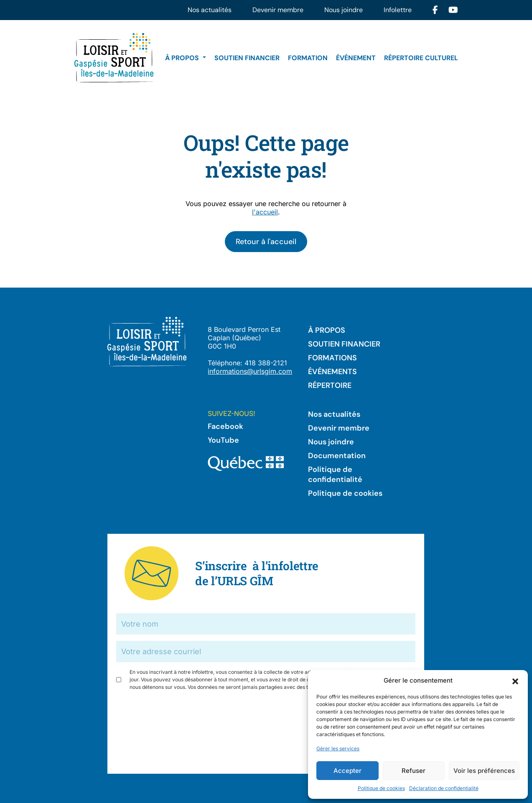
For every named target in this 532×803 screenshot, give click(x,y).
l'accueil (265, 212)
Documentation (337, 456)
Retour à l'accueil (266, 242)
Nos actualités (210, 10)
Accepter (347, 771)
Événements (332, 372)
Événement (356, 58)
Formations (332, 358)
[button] (515, 681)
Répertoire (330, 385)
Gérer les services (338, 748)
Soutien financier (247, 58)
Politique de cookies (381, 788)
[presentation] (180, 714)
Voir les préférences (484, 771)
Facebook (225, 426)
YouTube (223, 440)
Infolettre (398, 10)
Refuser (414, 771)
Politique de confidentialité (335, 474)
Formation (308, 58)
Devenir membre (278, 10)
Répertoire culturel (421, 58)
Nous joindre (344, 10)
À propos (183, 58)
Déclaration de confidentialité (444, 788)
